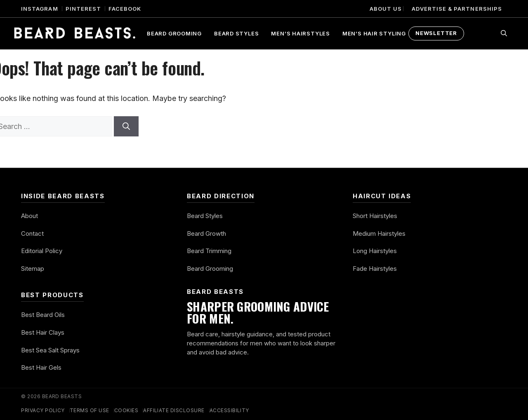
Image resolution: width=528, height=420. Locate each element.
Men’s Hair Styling (374, 33)
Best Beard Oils (43, 315)
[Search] (126, 126)
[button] (504, 33)
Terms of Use (90, 410)
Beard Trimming (209, 251)
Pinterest (83, 9)
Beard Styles (236, 33)
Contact (32, 233)
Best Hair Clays (43, 332)
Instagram (39, 9)
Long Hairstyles (375, 251)
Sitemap (33, 269)
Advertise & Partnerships (457, 9)
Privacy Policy (43, 410)
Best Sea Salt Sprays (50, 350)
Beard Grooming (174, 33)
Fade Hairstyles (375, 269)
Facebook (125, 9)
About (29, 216)
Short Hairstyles (375, 216)
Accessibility (229, 410)
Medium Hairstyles (379, 233)
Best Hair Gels (41, 367)
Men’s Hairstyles (300, 33)
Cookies (126, 410)
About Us (386, 9)
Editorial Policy (42, 251)
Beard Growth (206, 233)
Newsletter (436, 33)
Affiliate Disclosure (174, 410)
